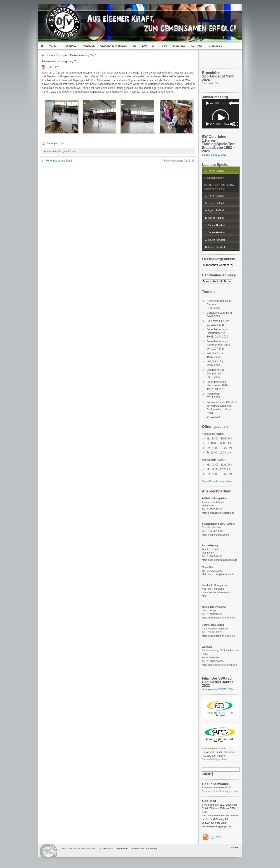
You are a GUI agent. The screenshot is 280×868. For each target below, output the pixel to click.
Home (43, 46)
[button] (220, 118)
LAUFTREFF (149, 46)
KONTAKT (197, 46)
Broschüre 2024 (210, 83)
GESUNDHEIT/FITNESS (114, 46)
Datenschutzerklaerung (144, 849)
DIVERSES (179, 46)
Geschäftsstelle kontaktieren (217, 481)
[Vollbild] (236, 124)
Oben (236, 847)
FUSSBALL (70, 46)
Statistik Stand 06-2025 (214, 155)
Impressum (122, 849)
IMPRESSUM (215, 46)
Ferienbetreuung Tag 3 (59, 161)
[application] (220, 103)
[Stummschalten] (232, 124)
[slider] (217, 103)
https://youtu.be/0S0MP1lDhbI (218, 689)
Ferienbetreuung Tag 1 (177, 161)
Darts (164, 46)
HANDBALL (88, 46)
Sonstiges (62, 55)
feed (215, 837)
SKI (135, 46)
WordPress (49, 851)
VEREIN (54, 46)
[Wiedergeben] (208, 103)
